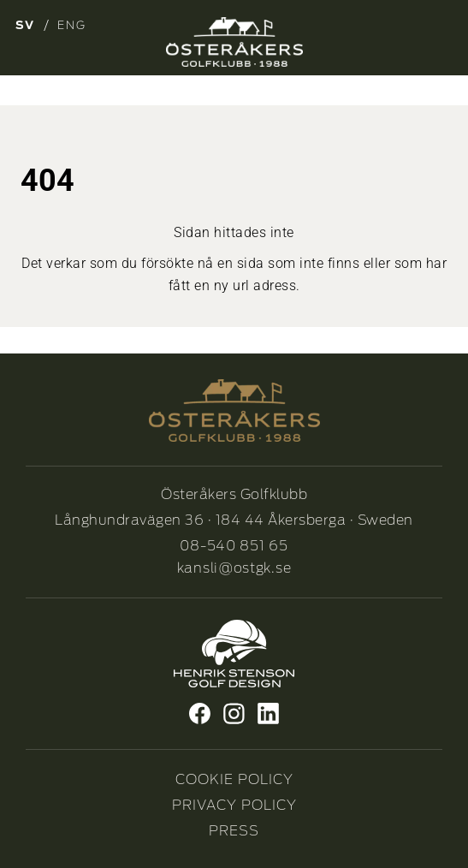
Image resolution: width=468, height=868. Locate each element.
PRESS (234, 831)
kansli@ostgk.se (234, 568)
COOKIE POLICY (234, 779)
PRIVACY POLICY (234, 805)
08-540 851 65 (234, 546)
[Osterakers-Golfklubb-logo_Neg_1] (234, 42)
